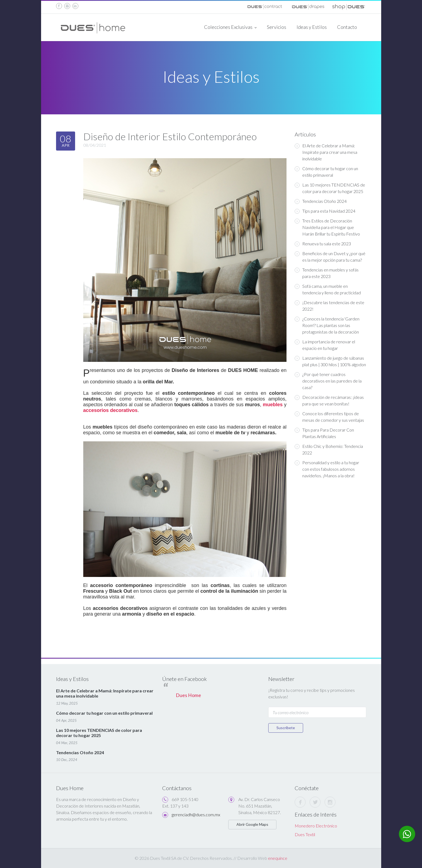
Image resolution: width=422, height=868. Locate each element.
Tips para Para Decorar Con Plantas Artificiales (324, 433)
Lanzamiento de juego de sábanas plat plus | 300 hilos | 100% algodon (330, 361)
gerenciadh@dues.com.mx (196, 814)
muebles (273, 405)
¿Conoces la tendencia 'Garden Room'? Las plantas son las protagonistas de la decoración (327, 325)
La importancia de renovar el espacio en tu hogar (325, 345)
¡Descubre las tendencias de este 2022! (329, 306)
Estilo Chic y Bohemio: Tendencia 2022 (329, 449)
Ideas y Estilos (312, 27)
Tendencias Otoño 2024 (321, 201)
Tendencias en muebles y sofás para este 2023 (327, 273)
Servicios (277, 27)
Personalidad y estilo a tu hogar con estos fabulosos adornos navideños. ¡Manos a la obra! (327, 469)
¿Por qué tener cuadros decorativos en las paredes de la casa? (328, 381)
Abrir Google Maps (252, 824)
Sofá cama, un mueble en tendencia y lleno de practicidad (328, 289)
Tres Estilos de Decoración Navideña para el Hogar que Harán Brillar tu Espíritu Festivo (327, 227)
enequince (278, 858)
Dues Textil (305, 834)
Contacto (347, 27)
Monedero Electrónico (316, 826)
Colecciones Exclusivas (230, 27)
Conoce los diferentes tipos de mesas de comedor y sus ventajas (329, 417)
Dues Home (188, 695)
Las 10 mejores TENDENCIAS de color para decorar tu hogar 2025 (330, 188)
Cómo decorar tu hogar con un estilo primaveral (326, 172)
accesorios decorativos (110, 410)
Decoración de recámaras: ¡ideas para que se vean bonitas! (329, 400)
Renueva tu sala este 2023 (323, 244)
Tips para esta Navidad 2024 (325, 211)
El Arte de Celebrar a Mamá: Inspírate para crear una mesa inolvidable (326, 152)
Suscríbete (286, 728)
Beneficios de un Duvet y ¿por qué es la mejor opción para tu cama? (330, 257)
